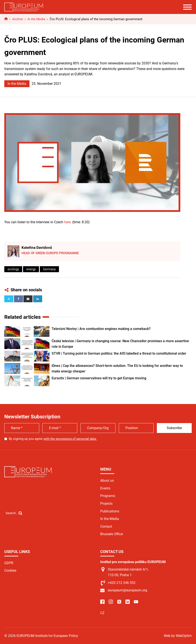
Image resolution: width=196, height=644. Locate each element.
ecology (13, 269)
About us (107, 481)
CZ (102, 613)
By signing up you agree (53, 439)
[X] (9, 299)
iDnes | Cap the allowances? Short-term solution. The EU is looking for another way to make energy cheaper (117, 368)
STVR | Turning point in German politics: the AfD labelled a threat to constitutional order (119, 353)
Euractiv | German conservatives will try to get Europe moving (99, 378)
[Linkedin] (38, 299)
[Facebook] (19, 299)
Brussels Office (112, 534)
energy (31, 269)
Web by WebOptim (178, 636)
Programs (108, 496)
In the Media (17, 84)
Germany (49, 269)
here (67, 222)
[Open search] (14, 513)
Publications (110, 511)
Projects (106, 504)
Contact (106, 526)
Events (105, 488)
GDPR (9, 563)
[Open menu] (187, 7)
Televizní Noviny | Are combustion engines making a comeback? (101, 329)
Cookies (10, 570)
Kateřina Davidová (37, 248)
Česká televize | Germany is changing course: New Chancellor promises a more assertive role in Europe (120, 344)
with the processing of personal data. (70, 439)
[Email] (28, 299)
